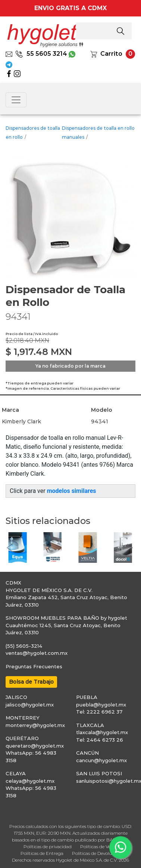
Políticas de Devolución (96, 853)
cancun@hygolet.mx (101, 760)
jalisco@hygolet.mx (30, 705)
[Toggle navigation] (16, 100)
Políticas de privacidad (48, 846)
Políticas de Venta (99, 846)
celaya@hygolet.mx (30, 781)
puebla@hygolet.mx (101, 705)
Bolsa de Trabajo (31, 682)
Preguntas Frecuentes (34, 666)
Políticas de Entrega (42, 853)
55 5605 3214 (41, 54)
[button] (9, 548)
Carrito (111, 54)
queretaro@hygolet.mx (35, 746)
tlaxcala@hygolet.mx (102, 732)
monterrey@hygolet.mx (35, 725)
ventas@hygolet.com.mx (37, 653)
